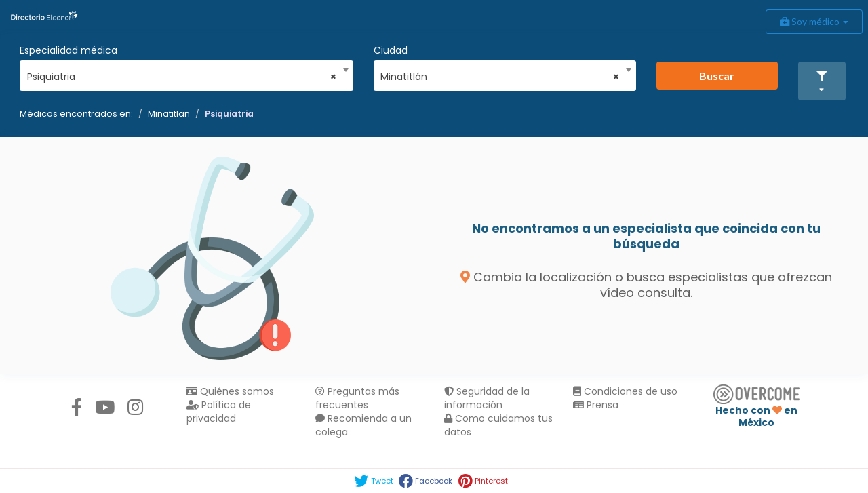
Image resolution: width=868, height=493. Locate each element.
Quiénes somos (230, 391)
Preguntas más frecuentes (357, 398)
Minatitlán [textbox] (500, 77)
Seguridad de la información (487, 398)
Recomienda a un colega (363, 425)
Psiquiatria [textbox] (182, 77)
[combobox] (182, 73)
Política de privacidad (219, 412)
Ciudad (391, 50)
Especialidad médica (68, 50)
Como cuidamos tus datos (498, 425)
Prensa (596, 405)
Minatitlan (169, 114)
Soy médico (814, 21)
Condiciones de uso (625, 391)
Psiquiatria (229, 114)
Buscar (717, 76)
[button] (822, 81)
